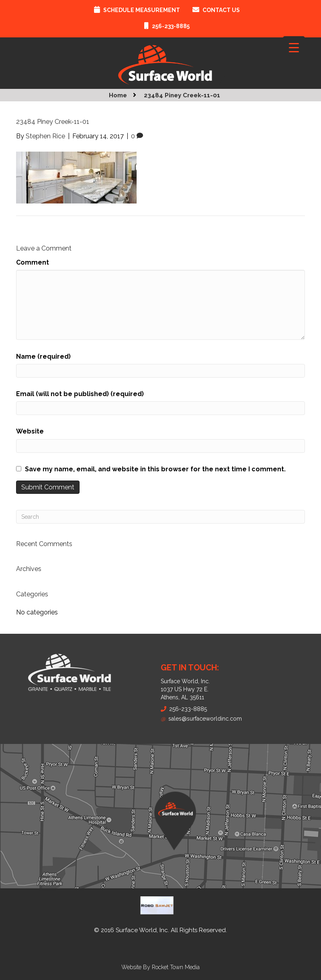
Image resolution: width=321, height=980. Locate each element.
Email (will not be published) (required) (80, 394)
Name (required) (43, 356)
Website (30, 431)
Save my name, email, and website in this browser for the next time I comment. (155, 469)
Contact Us (221, 10)
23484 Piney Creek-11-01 (182, 95)
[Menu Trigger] (294, 47)
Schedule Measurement (142, 10)
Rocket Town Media (176, 967)
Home (118, 95)
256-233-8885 (171, 26)
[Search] (160, 517)
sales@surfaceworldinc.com (201, 719)
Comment (33, 262)
